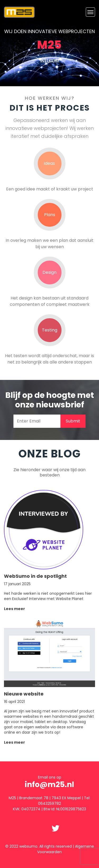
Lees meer (15, 609)
